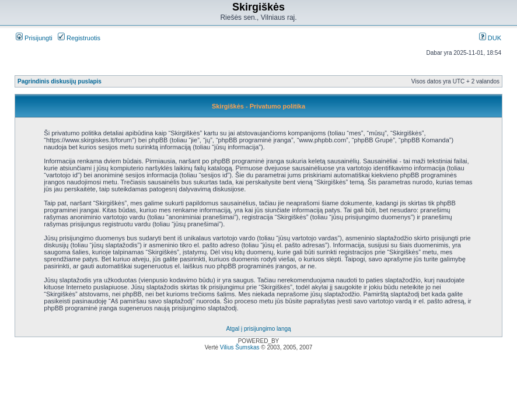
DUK (490, 38)
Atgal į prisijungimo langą (258, 329)
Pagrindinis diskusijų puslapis (60, 81)
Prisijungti (34, 38)
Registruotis (79, 38)
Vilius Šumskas (240, 347)
